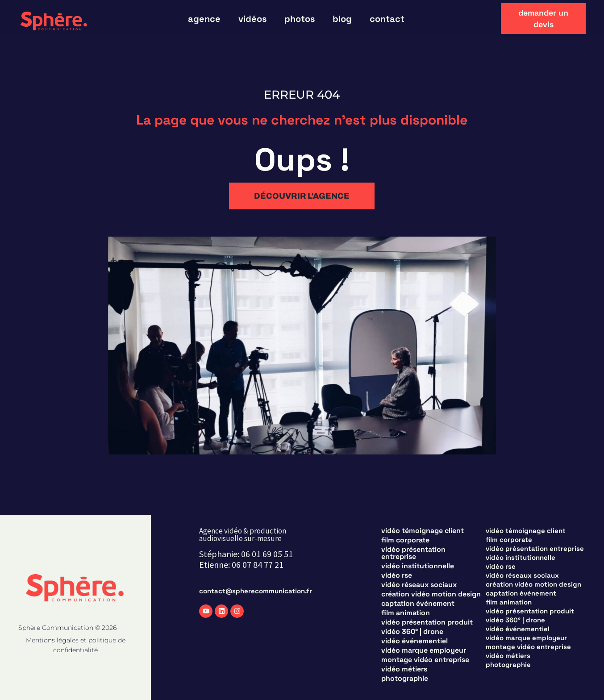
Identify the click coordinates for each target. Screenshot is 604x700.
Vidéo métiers (404, 669)
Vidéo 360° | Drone (412, 632)
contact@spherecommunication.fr (256, 591)
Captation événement (418, 604)
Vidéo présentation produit (427, 622)
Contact (387, 19)
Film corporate (405, 540)
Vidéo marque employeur (424, 650)
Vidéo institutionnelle (418, 566)
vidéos (252, 19)
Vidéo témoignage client (423, 531)
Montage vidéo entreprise (425, 660)
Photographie (405, 679)
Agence (204, 19)
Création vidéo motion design (431, 594)
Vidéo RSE (397, 575)
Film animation (406, 613)
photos (300, 19)
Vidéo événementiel (414, 641)
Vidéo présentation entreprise (413, 553)
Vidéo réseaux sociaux (419, 585)
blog (342, 19)
